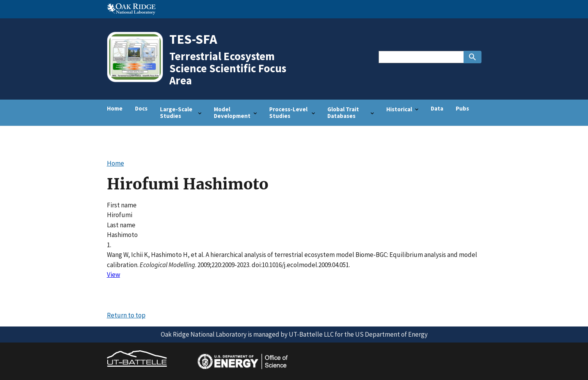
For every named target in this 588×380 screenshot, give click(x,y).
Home (115, 108)
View (114, 275)
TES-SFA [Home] (193, 39)
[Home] (138, 81)
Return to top (126, 315)
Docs (141, 108)
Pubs (462, 108)
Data (437, 108)
